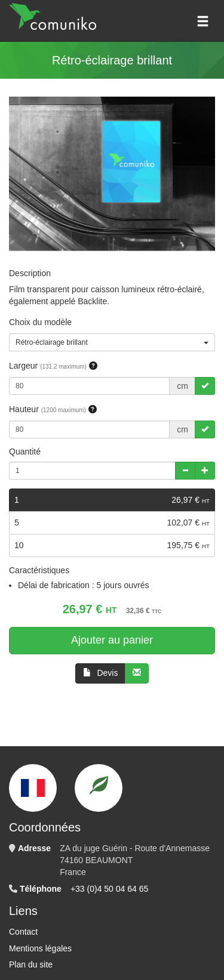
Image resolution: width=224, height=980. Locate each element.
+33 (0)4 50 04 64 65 (109, 889)
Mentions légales (40, 948)
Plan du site (31, 964)
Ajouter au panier (112, 640)
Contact (23, 932)
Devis (101, 673)
